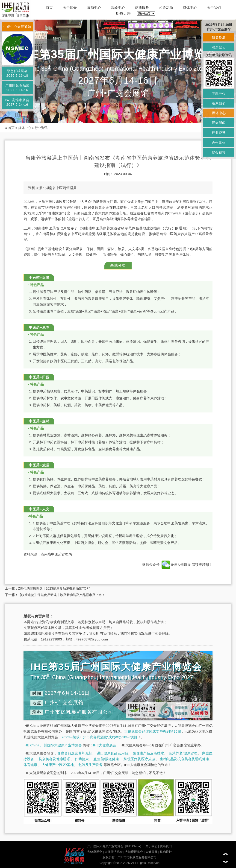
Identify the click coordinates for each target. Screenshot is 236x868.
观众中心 (118, 7)
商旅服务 (142, 7)
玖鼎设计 (166, 852)
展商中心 (94, 7)
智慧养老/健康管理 (183, 753)
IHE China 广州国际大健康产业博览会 (53, 745)
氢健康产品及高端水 (148, 753)
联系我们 (166, 846)
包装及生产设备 (90, 765)
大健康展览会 (134, 852)
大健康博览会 (114, 852)
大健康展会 (95, 852)
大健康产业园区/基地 (58, 765)
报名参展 (219, 37)
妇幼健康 (82, 759)
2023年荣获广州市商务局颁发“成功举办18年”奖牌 (100, 737)
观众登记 (219, 47)
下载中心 (219, 94)
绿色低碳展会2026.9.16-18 (17, 73)
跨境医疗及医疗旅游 (139, 759)
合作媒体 (219, 143)
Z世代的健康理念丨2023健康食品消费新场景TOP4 (54, 588)
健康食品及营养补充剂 (75, 753)
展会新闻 (219, 123)
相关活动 (166, 7)
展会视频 (219, 152)
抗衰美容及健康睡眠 (55, 759)
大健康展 (151, 852)
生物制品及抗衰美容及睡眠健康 (184, 759)
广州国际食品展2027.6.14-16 (17, 88)
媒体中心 (190, 7)
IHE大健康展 (176, 565)
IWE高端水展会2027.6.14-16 (17, 102)
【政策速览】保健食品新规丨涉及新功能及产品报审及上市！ (62, 595)
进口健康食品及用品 (112, 753)
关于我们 (214, 7)
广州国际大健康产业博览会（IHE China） (115, 846)
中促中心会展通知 (17, 27)
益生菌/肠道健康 (106, 759)
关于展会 (70, 7)
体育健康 (30, 765)
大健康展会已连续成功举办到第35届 (153, 731)
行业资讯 (41, 128)
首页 (49, 7)
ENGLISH (124, 13)
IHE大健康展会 (105, 745)
